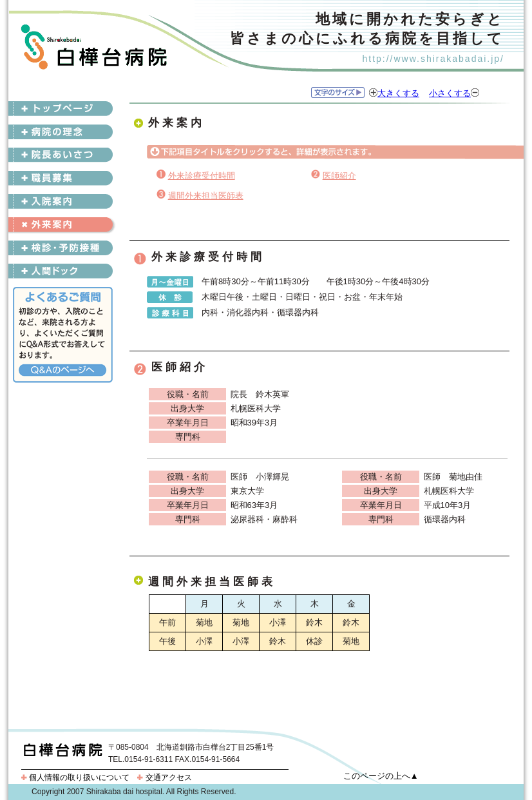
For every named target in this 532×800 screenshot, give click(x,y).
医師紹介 (339, 176)
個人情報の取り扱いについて (75, 777)
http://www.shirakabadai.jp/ (433, 59)
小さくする (450, 93)
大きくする (398, 93)
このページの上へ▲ (381, 776)
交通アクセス (164, 777)
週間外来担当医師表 (206, 196)
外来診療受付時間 (202, 176)
